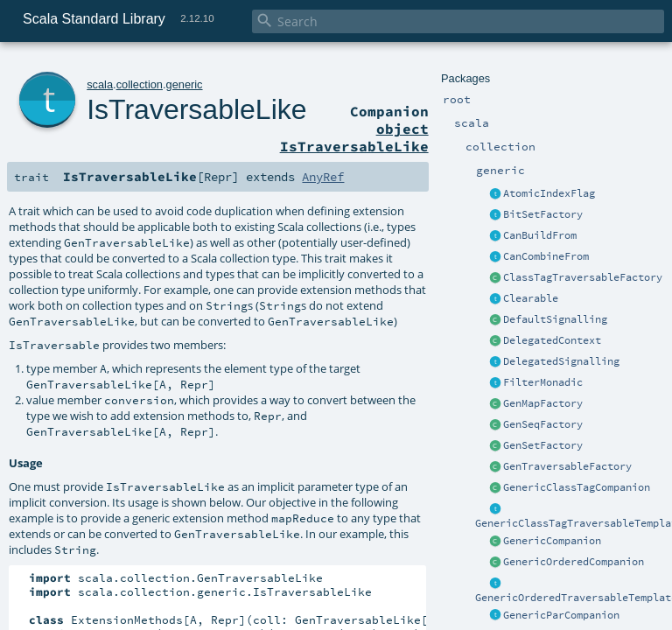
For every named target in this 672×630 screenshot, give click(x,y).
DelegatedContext (552, 340)
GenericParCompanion (561, 615)
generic (185, 84)
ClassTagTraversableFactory (583, 277)
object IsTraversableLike (354, 137)
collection (140, 84)
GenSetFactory (543, 445)
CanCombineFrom (546, 256)
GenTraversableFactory (567, 466)
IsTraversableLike (196, 109)
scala (100, 84)
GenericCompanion (552, 541)
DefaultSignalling (555, 319)
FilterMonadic (543, 382)
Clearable (531, 298)
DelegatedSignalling (561, 361)
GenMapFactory (543, 403)
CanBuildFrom (540, 235)
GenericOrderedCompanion (574, 562)
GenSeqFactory (543, 424)
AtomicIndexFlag (549, 193)
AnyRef (323, 177)
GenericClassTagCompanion (577, 487)
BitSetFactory (543, 214)
